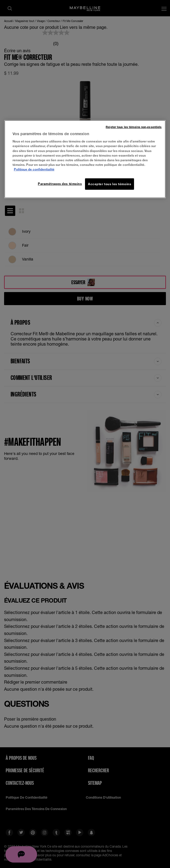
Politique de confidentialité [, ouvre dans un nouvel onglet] (34, 169)
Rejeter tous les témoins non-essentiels (134, 127)
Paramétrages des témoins (60, 184)
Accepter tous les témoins (110, 184)
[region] (85, 159)
